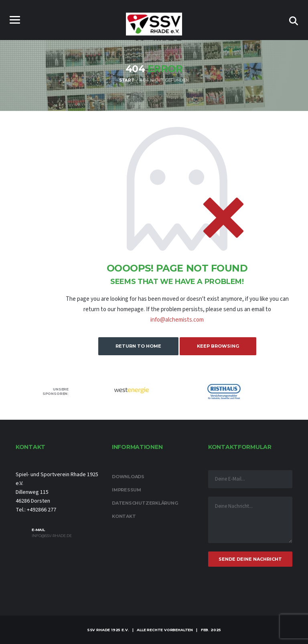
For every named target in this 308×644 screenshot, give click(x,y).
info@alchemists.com (177, 320)
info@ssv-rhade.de (52, 536)
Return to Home (138, 346)
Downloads (128, 477)
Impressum (127, 490)
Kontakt (124, 516)
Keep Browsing (218, 346)
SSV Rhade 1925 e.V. (108, 630)
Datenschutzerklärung (145, 503)
